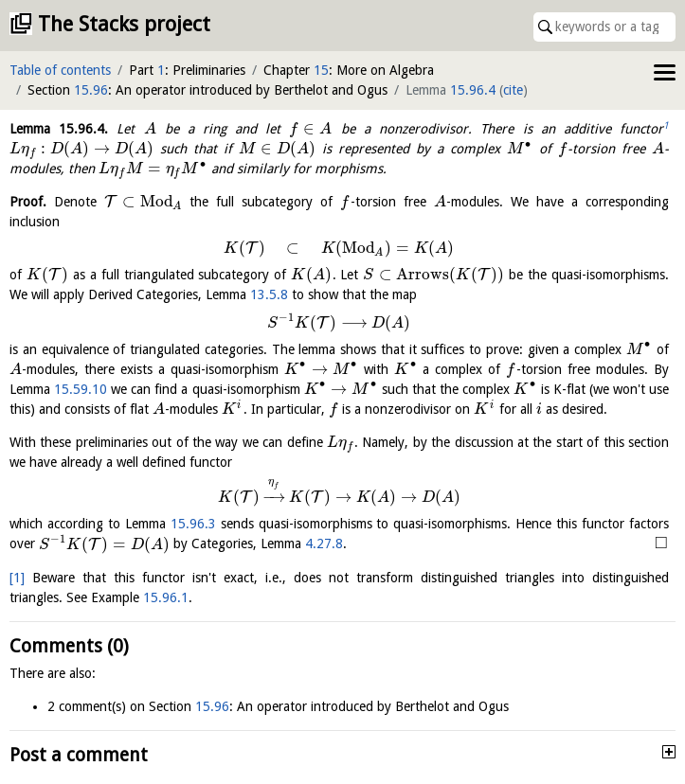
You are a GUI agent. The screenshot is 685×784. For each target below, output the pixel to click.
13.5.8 (269, 294)
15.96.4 (473, 90)
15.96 (91, 90)
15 (321, 70)
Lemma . (59, 129)
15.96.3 (193, 524)
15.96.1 (166, 597)
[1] (17, 578)
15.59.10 (81, 389)
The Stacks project (124, 24)
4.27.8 (324, 544)
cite (513, 90)
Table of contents (60, 70)
